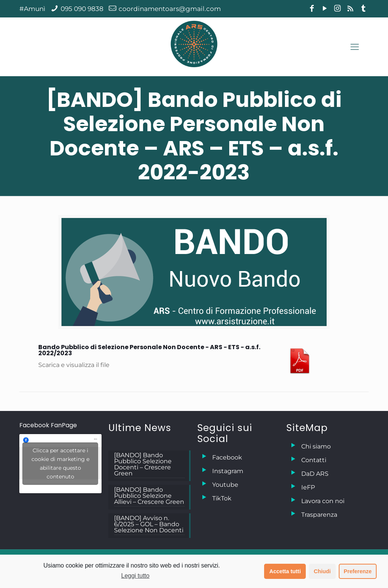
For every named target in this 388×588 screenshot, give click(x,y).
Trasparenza (319, 515)
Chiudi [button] (322, 571)
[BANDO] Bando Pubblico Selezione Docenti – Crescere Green (143, 465)
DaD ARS (315, 474)
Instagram (228, 471)
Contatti (314, 460)
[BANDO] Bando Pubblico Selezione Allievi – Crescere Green (149, 496)
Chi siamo (316, 446)
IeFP (308, 487)
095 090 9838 (82, 9)
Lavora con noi (323, 501)
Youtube (225, 485)
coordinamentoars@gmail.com (170, 9)
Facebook (227, 457)
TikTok (222, 498)
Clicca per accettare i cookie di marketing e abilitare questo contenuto (60, 463)
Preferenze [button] (358, 571)
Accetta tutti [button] (285, 571)
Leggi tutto (135, 576)
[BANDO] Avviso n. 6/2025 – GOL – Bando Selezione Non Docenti (149, 524)
